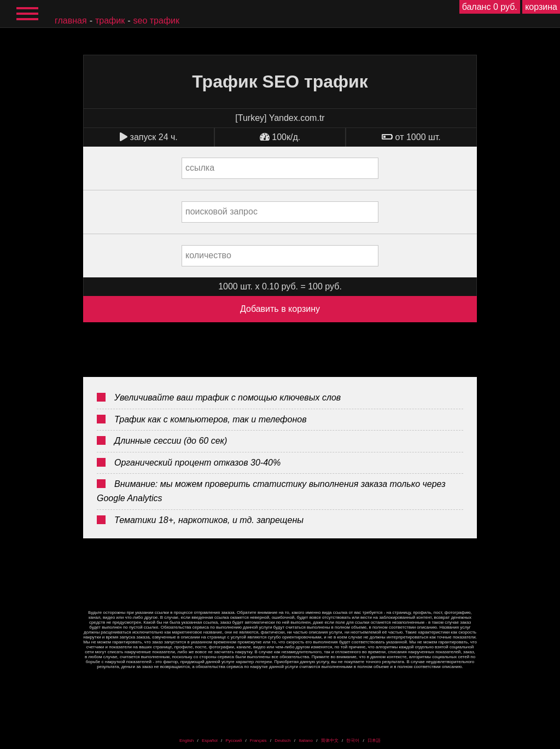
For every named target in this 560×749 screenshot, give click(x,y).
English (186, 741)
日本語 (374, 741)
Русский (234, 741)
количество (208, 255)
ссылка (200, 168)
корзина (541, 7)
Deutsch (282, 741)
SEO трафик (156, 21)
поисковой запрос (221, 211)
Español (210, 741)
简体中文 (330, 741)
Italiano (306, 741)
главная (71, 21)
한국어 (353, 741)
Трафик (110, 21)
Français (258, 741)
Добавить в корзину (280, 309)
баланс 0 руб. (490, 7)
